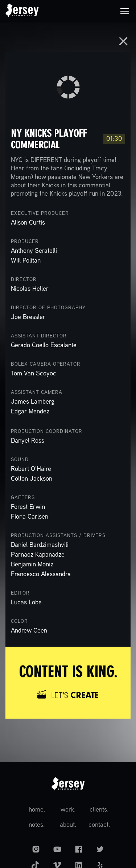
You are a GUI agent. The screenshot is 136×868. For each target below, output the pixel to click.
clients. (99, 810)
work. (68, 810)
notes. (37, 825)
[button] (125, 11)
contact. (99, 825)
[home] (22, 11)
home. (37, 810)
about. (68, 825)
